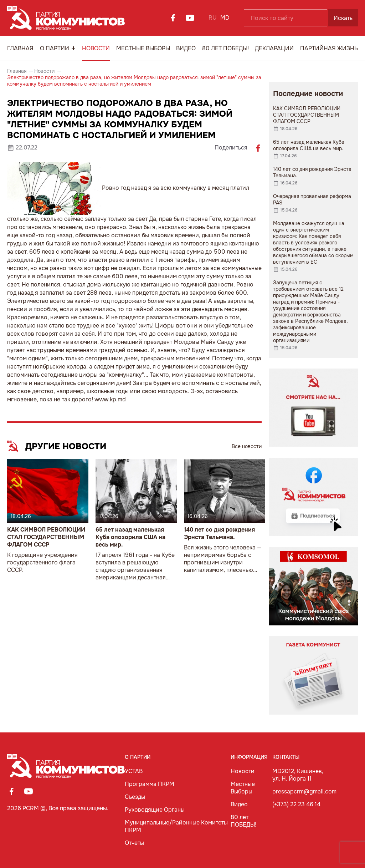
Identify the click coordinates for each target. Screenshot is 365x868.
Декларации (274, 48)
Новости (96, 48)
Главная (20, 48)
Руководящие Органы (155, 810)
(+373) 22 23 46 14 (296, 804)
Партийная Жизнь (329, 48)
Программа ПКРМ (150, 784)
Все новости (247, 446)
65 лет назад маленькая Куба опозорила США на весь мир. (130, 537)
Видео (186, 48)
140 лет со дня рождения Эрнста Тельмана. (219, 533)
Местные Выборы (143, 48)
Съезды (135, 797)
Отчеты (134, 843)
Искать (343, 18)
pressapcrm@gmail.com (304, 791)
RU (213, 18)
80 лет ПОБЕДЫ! (225, 48)
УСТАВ (134, 771)
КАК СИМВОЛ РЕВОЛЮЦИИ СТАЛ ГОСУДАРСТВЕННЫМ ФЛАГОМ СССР (46, 537)
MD (225, 18)
